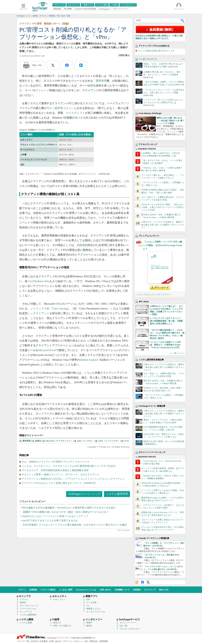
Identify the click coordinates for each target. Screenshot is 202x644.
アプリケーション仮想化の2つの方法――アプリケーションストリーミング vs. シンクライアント (73, 479)
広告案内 (44, 641)
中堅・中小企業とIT (62, 626)
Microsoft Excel (47, 350)
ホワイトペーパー (128, 623)
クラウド (24, 599)
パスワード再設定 (48, 590)
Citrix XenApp (60, 309)
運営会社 (94, 641)
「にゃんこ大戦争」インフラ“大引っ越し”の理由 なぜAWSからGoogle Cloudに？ (163, 245)
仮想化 (92, 86)
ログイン (22, 590)
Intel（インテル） (85, 441)
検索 (183, 20)
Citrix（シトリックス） (109, 441)
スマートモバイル (28, 609)
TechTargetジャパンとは (86, 590)
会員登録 (33, 590)
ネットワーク (26, 612)
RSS (137, 582)
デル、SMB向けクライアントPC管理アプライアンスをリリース (56, 462)
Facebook (142, 582)
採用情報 (104, 641)
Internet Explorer (89, 360)
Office (59, 304)
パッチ (87, 323)
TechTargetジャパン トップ (84, 494)
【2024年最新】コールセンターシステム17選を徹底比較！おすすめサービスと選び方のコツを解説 (74, 525)
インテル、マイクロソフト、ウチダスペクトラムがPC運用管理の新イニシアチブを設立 (69, 466)
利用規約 (137, 590)
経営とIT (57, 623)
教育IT (89, 626)
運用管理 (101, 81)
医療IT (89, 623)
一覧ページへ (178, 353)
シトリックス (38, 309)
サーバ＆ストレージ (29, 606)
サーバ (29, 90)
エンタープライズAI (96, 612)
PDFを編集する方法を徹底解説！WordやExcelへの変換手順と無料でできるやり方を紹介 (69, 508)
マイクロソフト (75, 113)
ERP (88, 599)
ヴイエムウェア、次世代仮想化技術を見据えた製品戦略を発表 (55, 470)
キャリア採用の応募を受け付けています (156, 51)
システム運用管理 (117, 494)
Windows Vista (41, 281)
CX (88, 606)
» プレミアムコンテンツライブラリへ (153, 295)
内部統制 (82, 245)
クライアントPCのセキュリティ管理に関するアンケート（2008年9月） (60, 483)
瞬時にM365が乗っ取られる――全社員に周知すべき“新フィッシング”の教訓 (171, 121)
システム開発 (26, 623)
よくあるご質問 (66, 590)
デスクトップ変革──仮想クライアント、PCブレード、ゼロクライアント (61, 475)
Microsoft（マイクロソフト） (59, 441)
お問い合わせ (105, 590)
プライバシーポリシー (73, 641)
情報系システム (94, 609)
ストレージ (43, 90)
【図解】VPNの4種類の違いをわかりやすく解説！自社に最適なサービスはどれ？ (65, 512)
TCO (126, 441)
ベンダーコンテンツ (148, 59)
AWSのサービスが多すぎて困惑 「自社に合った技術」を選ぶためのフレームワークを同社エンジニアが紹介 (163, 207)
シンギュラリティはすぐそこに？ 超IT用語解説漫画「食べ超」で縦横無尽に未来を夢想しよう (166, 321)
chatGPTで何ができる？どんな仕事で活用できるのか (50, 521)
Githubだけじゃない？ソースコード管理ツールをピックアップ (55, 516)
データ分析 (92, 602)
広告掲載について (122, 590)
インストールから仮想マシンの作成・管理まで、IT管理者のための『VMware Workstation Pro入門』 (165, 345)
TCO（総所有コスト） (60, 108)
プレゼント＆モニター (130, 629)
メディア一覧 (23, 641)
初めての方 (164, 590)
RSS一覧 (124, 626)
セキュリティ (59, 599)
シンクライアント (38, 313)
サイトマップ (150, 590)
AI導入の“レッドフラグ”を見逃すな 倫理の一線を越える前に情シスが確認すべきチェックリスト (163, 225)
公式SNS (34, 641)
